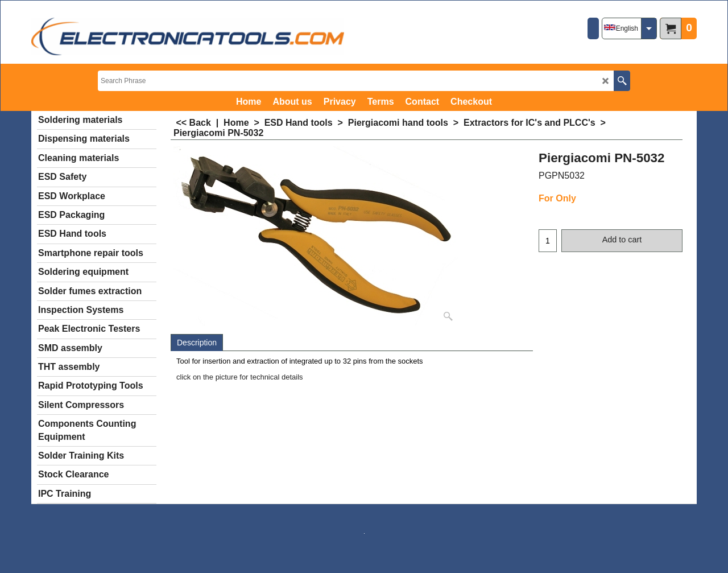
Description (197, 343)
